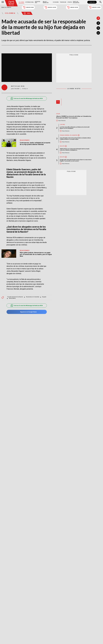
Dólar (58, 114)
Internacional (30, 2)
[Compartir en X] (98, 28)
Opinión (70, 2)
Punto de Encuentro (76, 2)
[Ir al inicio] (11, 3)
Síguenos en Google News (27, 312)
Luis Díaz (62, 125)
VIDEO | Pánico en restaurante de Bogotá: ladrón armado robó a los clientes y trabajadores (75, 149)
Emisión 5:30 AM (28, 7)
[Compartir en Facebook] (98, 23)
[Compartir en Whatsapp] (98, 33)
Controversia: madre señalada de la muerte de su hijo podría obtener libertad (35, 144)
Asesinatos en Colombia (33, 297)
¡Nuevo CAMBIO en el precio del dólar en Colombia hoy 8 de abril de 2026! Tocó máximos (74, 117)
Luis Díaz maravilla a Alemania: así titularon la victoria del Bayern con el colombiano (75, 128)
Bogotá (44, 297)
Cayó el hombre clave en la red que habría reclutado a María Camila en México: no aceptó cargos (75, 138)
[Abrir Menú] (3, 2)
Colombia (21, 2)
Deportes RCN (37, 2)
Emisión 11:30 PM (95, 7)
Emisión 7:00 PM (72, 7)
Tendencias (63, 2)
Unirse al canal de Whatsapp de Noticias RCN (27, 98)
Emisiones (7, 7)
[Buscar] (100, 2)
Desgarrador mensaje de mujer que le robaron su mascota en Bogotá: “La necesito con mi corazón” (76, 160)
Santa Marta (12, 298)
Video (27, 13)
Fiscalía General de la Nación (15, 297)
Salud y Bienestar (46, 2)
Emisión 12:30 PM (50, 7)
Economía (56, 2)
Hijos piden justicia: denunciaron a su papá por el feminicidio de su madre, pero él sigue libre (36, 254)
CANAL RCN (92, 2)
